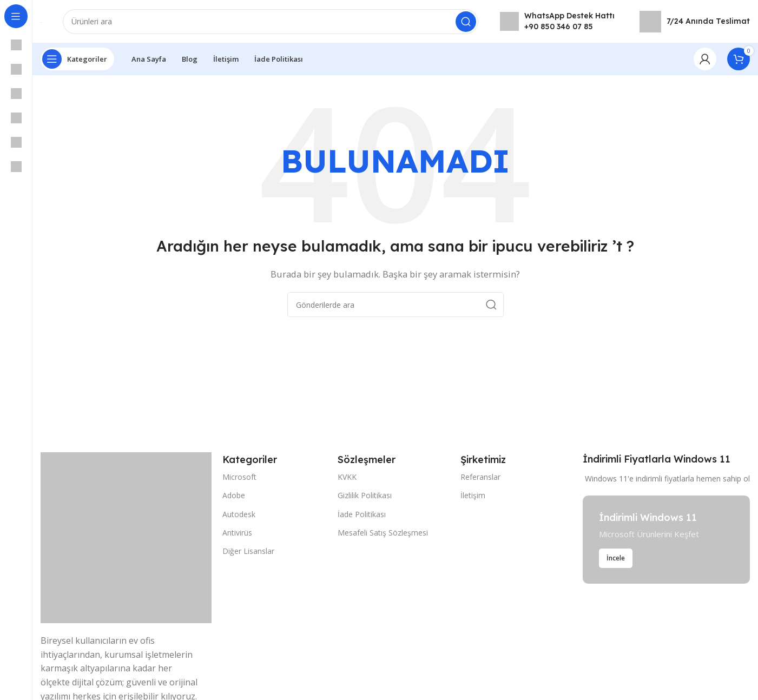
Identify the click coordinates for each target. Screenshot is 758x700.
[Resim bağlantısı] (126, 537)
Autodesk (239, 514)
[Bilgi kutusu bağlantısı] (557, 21)
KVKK (347, 477)
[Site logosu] (41, 22)
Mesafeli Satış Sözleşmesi (383, 533)
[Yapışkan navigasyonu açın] (77, 60)
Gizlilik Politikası (365, 496)
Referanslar (480, 477)
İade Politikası (362, 514)
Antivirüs (237, 533)
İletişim (473, 496)
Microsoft (239, 477)
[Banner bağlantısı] (666, 540)
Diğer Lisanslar (248, 552)
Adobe (234, 496)
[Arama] (271, 22)
